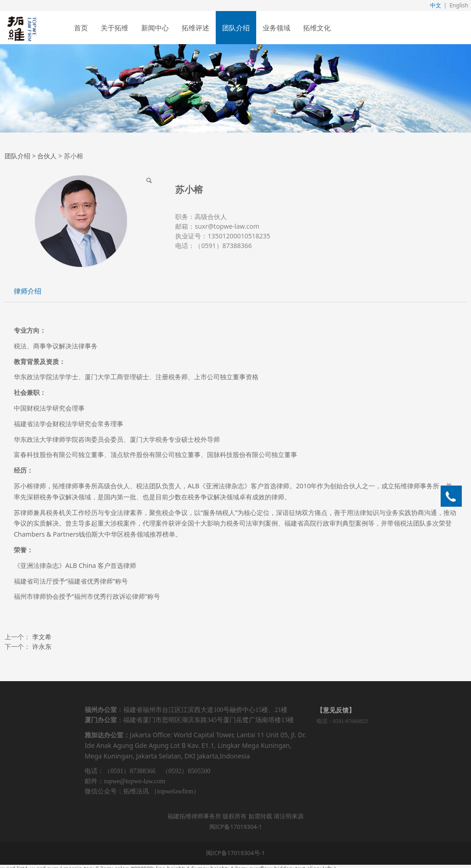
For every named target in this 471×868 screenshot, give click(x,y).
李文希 (42, 637)
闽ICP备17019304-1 (236, 827)
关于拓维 (115, 28)
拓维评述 (195, 28)
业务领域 (276, 28)
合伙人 (47, 156)
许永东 (42, 646)
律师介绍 (28, 291)
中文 (436, 5)
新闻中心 (155, 28)
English (459, 5)
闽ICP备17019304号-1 (235, 853)
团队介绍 (236, 28)
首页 (81, 28)
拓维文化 (317, 28)
